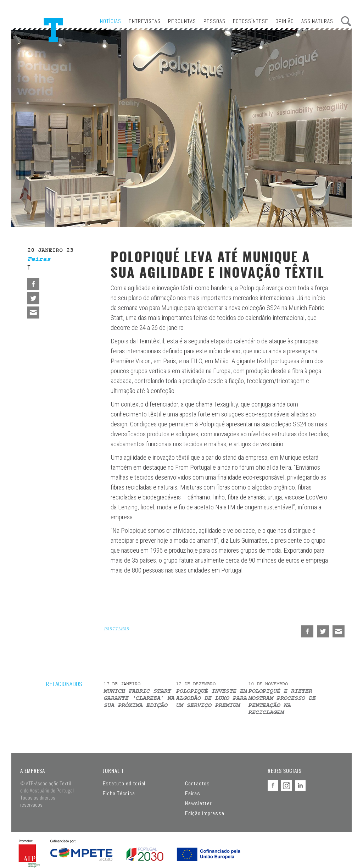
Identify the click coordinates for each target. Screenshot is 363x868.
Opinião (285, 21)
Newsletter (199, 803)
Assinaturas (317, 21)
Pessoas (214, 21)
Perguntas (182, 21)
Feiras (193, 794)
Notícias (111, 21)
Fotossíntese (251, 21)
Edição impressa (205, 813)
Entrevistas (145, 21)
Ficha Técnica (119, 794)
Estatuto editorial (124, 784)
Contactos (197, 784)
